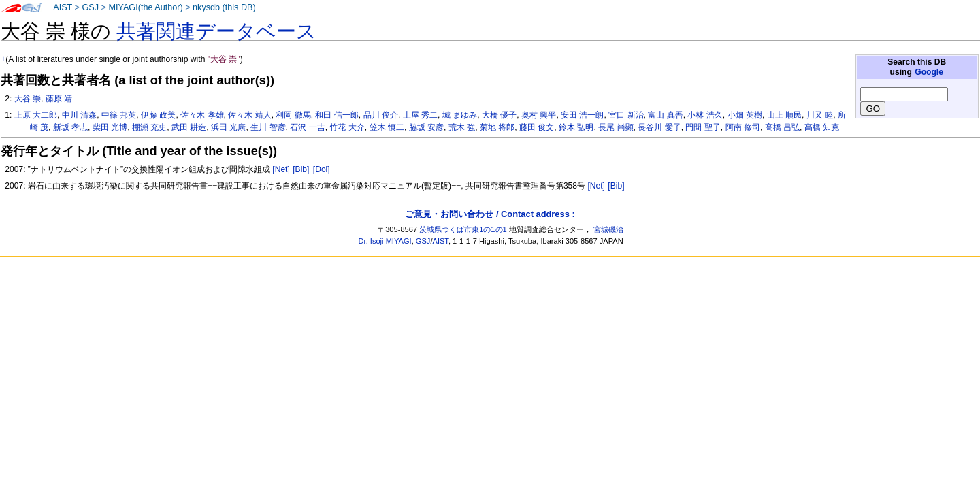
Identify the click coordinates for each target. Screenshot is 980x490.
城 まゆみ (460, 115)
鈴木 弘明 (576, 127)
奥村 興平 (539, 115)
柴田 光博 (110, 127)
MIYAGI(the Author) (145, 7)
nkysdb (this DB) (224, 7)
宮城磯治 (608, 229)
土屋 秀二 (420, 115)
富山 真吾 (665, 115)
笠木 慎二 (387, 127)
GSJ (90, 7)
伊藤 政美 (158, 115)
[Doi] (322, 169)
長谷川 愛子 (659, 127)
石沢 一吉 (307, 127)
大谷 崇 (28, 99)
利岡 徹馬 (293, 115)
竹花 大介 (347, 127)
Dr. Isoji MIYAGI (385, 241)
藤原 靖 (59, 99)
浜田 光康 (228, 127)
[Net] (281, 169)
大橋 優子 (499, 115)
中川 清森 (79, 115)
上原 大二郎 (36, 115)
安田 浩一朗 (582, 115)
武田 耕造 (189, 127)
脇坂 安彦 (426, 127)
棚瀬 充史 (149, 127)
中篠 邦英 (119, 115)
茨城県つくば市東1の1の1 (463, 229)
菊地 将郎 (497, 127)
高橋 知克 (822, 127)
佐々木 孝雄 (202, 115)
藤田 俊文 (537, 127)
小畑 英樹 (745, 115)
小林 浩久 (705, 115)
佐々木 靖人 (249, 115)
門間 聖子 (703, 127)
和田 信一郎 (337, 115)
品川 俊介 (381, 115)
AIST (63, 7)
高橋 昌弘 (782, 127)
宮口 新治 (626, 115)
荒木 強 (462, 127)
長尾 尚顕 (616, 127)
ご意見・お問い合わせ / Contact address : (490, 214)
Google (929, 72)
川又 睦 (820, 115)
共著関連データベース (216, 31)
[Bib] (301, 169)
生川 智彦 (268, 127)
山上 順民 (784, 115)
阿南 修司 (743, 127)
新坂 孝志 (70, 127)
